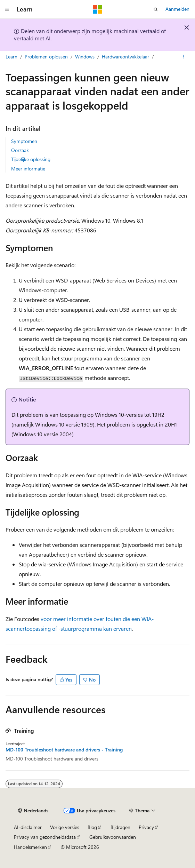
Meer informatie (28, 169)
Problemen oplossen (46, 57)
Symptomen (24, 141)
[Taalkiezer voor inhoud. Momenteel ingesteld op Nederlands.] (33, 811)
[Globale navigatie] (7, 9)
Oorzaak (20, 150)
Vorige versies (65, 827)
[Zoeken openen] (156, 9)
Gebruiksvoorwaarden (113, 837)
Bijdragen (120, 827)
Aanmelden (177, 9)
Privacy (146, 827)
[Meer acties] (183, 57)
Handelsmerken (30, 847)
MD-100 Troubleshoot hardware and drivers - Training (64, 750)
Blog (92, 827)
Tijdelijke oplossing (31, 159)
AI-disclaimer (28, 827)
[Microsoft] (98, 9)
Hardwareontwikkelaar (125, 57)
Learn (11, 57)
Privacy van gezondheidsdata (45, 837)
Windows (85, 57)
